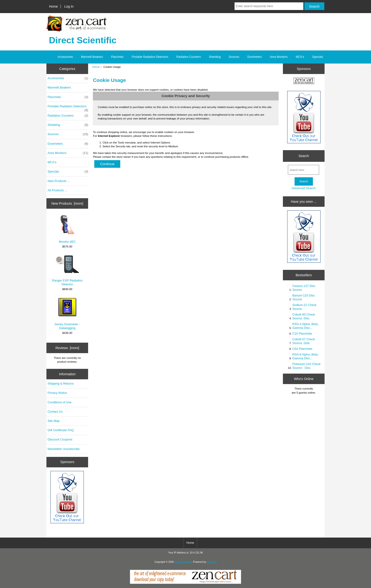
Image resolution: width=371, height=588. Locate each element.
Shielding (215, 57)
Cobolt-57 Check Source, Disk (304, 341)
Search (304, 156)
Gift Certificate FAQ (61, 430)
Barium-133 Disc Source (304, 297)
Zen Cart (212, 562)
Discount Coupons (60, 439)
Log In (69, 6)
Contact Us (55, 412)
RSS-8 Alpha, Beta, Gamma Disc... (306, 356)
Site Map (54, 421)
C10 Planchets (302, 334)
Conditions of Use (60, 402)
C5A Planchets (302, 349)
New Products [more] (67, 203)
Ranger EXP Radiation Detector (67, 270)
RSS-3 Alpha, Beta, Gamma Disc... (306, 326)
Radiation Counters (189, 57)
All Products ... (57, 190)
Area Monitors (279, 57)
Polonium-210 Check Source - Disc (306, 366)
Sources (234, 57)
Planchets (117, 57)
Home (53, 6)
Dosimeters (255, 57)
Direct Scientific (183, 562)
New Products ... (59, 181)
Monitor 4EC (67, 229)
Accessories (65, 57)
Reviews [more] (67, 348)
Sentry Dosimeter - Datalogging (67, 314)
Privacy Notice (57, 393)
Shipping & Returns (61, 383)
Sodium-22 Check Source (304, 307)
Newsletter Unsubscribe (64, 449)
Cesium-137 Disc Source (304, 288)
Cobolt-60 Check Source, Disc (304, 316)
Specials (318, 57)
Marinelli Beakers (92, 57)
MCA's (300, 57)
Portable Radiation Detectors (150, 57)
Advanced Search (304, 188)
